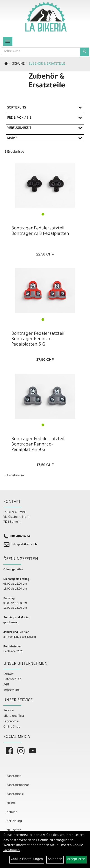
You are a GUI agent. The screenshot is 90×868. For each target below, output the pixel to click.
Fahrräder (14, 776)
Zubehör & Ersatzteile (47, 64)
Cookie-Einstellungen (27, 859)
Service (8, 711)
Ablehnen (55, 859)
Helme (11, 803)
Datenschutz (12, 679)
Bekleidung (14, 821)
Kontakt (9, 674)
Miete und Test (14, 716)
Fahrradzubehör (18, 785)
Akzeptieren (76, 859)
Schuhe (18, 64)
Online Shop (12, 727)
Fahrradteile (15, 794)
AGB (6, 685)
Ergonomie (11, 722)
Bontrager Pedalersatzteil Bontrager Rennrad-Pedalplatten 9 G (38, 445)
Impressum (11, 690)
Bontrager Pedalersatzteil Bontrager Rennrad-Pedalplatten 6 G (38, 339)
